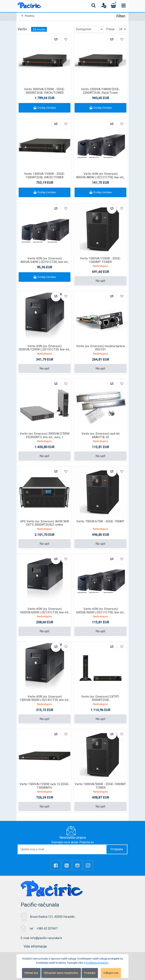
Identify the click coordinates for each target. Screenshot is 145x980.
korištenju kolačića (97, 963)
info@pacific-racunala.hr (46, 938)
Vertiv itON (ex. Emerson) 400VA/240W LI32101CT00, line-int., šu (45, 262)
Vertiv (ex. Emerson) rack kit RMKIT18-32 (100, 435)
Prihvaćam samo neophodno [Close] (61, 973)
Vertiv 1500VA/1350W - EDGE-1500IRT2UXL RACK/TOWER (45, 176)
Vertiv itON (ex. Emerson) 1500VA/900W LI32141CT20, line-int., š (45, 700)
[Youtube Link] (77, 865)
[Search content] (94, 5)
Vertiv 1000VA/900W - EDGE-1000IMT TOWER (100, 786)
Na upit (100, 281)
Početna (30, 16)
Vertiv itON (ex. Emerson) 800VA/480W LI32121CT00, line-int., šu (100, 177)
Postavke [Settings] (90, 973)
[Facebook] (56, 865)
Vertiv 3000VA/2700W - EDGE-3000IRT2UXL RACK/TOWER (45, 91)
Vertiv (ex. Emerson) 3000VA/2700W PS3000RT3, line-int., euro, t (45, 435)
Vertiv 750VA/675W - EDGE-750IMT (100, 521)
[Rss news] (66, 865)
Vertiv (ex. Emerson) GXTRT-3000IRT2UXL (100, 698)
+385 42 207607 (47, 928)
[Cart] (114, 5)
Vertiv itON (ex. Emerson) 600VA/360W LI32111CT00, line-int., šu (100, 612)
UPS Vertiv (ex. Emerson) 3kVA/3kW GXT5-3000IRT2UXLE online (45, 523)
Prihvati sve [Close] (31, 973)
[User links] (104, 5)
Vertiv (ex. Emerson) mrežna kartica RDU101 (100, 348)
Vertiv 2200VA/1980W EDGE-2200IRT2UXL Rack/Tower (101, 91)
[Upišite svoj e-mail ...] (62, 849)
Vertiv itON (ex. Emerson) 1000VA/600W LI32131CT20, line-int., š (45, 612)
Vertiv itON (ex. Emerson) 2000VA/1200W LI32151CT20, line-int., (45, 348)
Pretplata (117, 849)
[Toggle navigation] (123, 5)
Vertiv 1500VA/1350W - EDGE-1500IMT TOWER (101, 260)
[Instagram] (88, 865)
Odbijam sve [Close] (111, 973)
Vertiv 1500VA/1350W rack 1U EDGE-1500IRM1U (45, 786)
